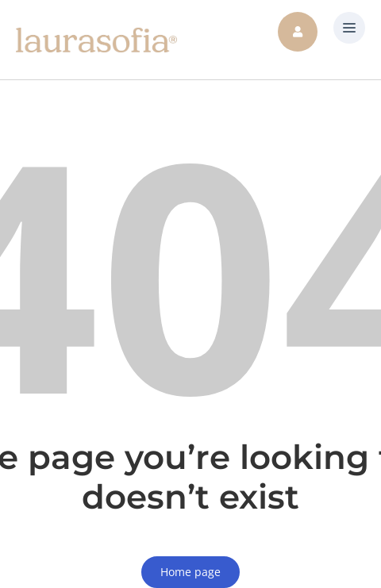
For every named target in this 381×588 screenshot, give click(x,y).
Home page (190, 572)
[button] (349, 29)
